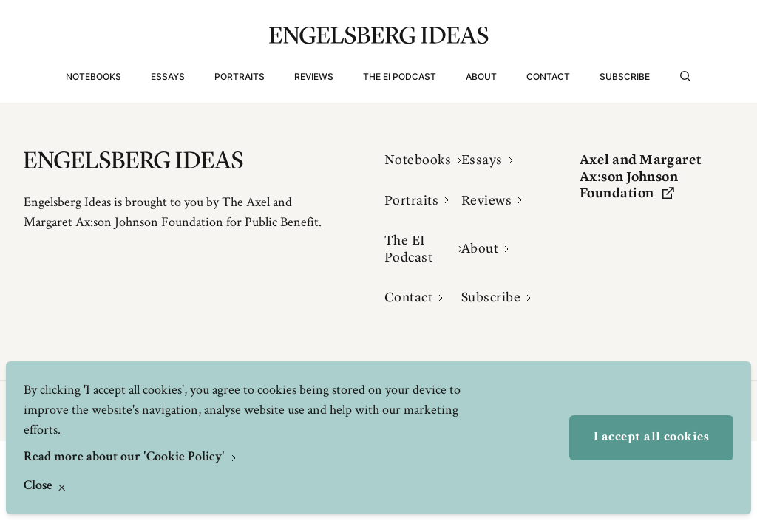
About (481, 76)
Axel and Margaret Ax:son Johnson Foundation (641, 176)
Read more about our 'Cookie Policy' (126, 457)
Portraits (240, 76)
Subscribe (625, 76)
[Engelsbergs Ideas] (379, 35)
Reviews (314, 76)
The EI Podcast (400, 76)
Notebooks (94, 76)
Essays (168, 76)
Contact (548, 76)
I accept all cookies (651, 437)
